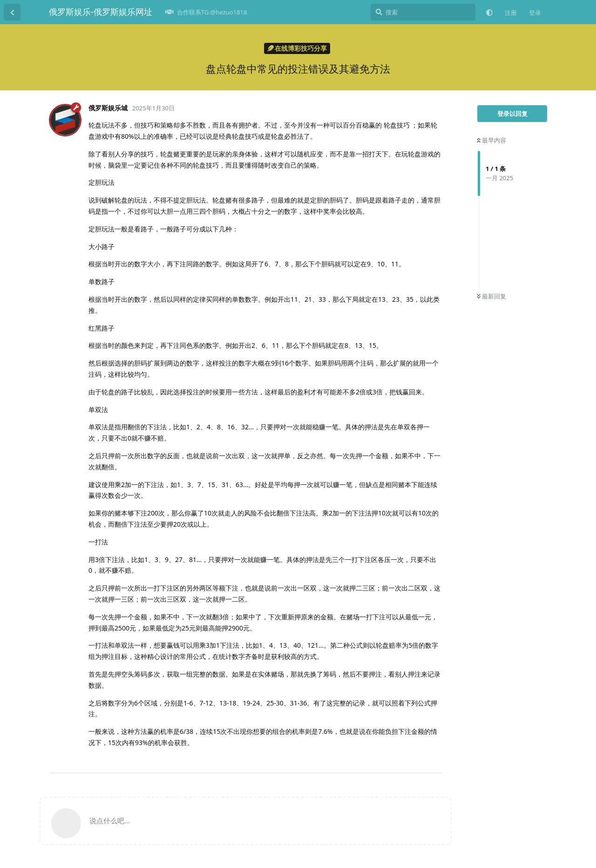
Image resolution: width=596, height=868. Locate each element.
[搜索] (423, 12)
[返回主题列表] (12, 12)
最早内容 (491, 140)
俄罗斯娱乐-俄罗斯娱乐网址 (101, 12)
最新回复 (491, 296)
